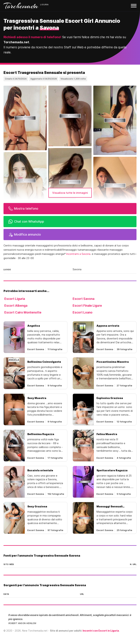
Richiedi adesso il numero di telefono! (32, 37)
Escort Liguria (15, 299)
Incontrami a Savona (78, 254)
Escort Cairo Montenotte (23, 312)
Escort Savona (84, 299)
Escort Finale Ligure (87, 306)
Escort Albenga (16, 306)
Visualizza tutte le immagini (70, 193)
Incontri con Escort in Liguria (101, 631)
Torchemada (21, 6)
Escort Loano (83, 312)
